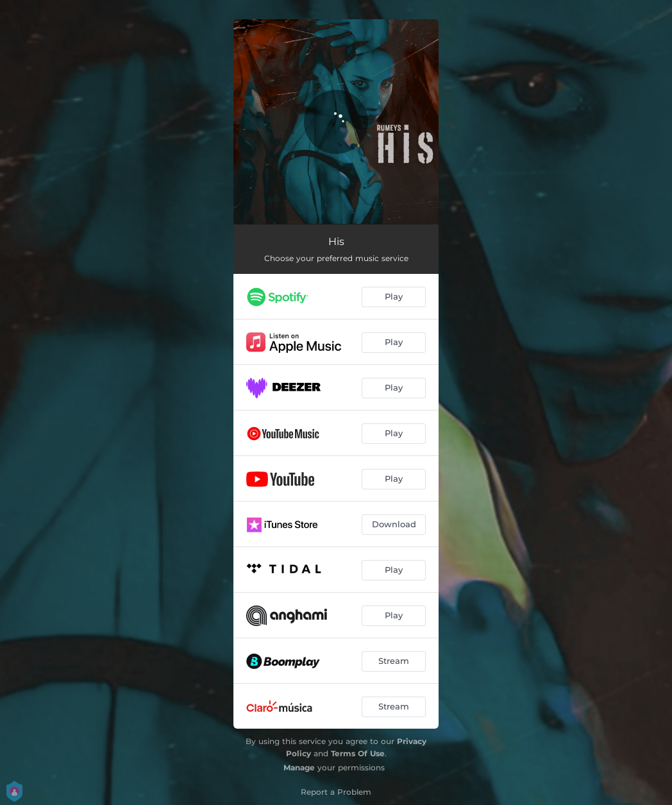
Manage (299, 767)
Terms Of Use (358, 753)
